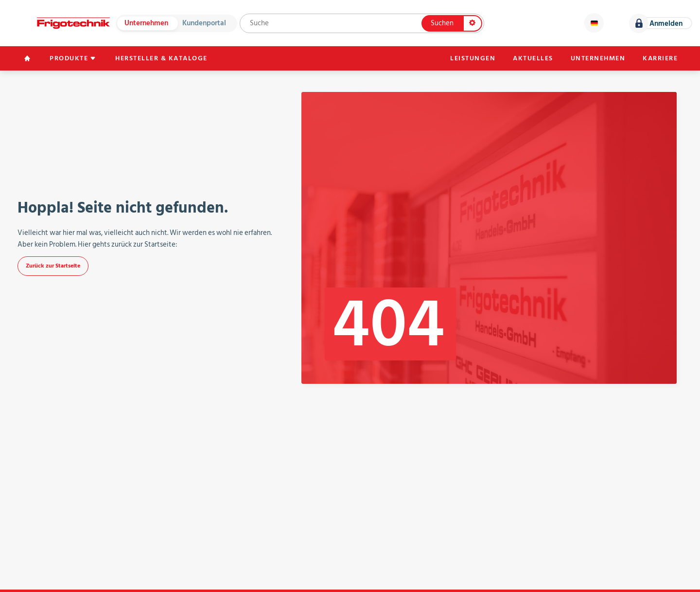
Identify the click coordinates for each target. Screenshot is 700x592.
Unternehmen (146, 23)
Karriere (660, 58)
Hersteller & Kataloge (161, 58)
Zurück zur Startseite (53, 266)
